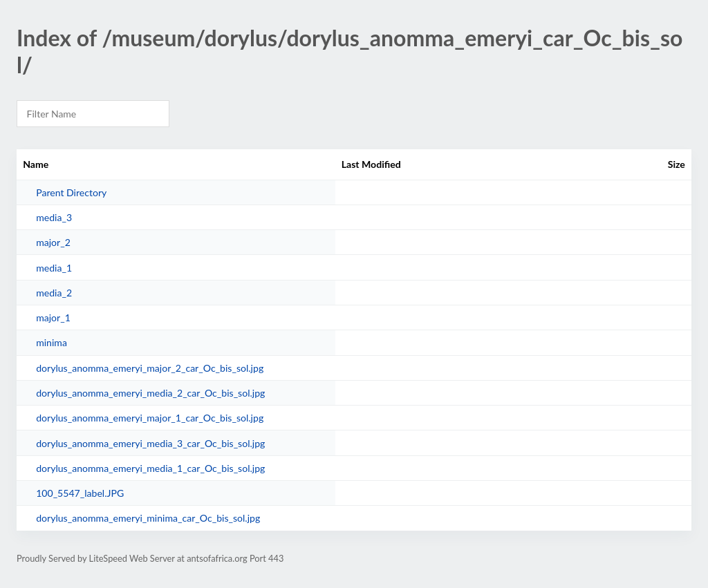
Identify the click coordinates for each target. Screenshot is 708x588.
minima (52, 342)
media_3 (54, 217)
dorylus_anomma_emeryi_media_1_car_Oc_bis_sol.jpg (150, 468)
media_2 (54, 293)
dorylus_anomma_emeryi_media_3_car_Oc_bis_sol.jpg (150, 443)
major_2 (53, 242)
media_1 (54, 268)
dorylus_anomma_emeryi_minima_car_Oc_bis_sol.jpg (148, 518)
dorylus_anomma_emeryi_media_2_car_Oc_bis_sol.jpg (150, 393)
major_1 (53, 317)
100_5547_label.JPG (80, 493)
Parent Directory (71, 192)
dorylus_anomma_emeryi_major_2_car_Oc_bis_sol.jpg (150, 368)
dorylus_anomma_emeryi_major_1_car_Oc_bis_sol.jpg (150, 418)
